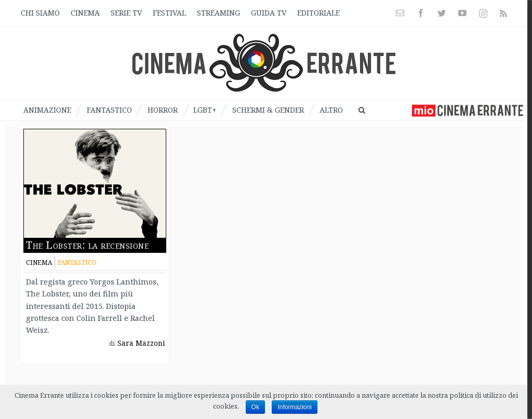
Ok (255, 407)
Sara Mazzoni (143, 344)
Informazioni (294, 407)
